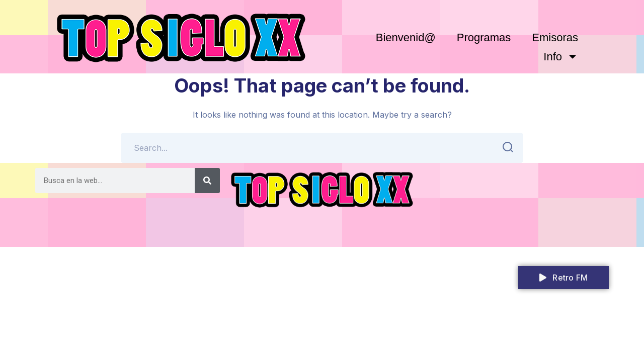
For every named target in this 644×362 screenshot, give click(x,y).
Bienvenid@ (406, 37)
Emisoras (555, 37)
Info (561, 56)
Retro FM (563, 278)
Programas (484, 37)
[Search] (207, 180)
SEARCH (505, 147)
